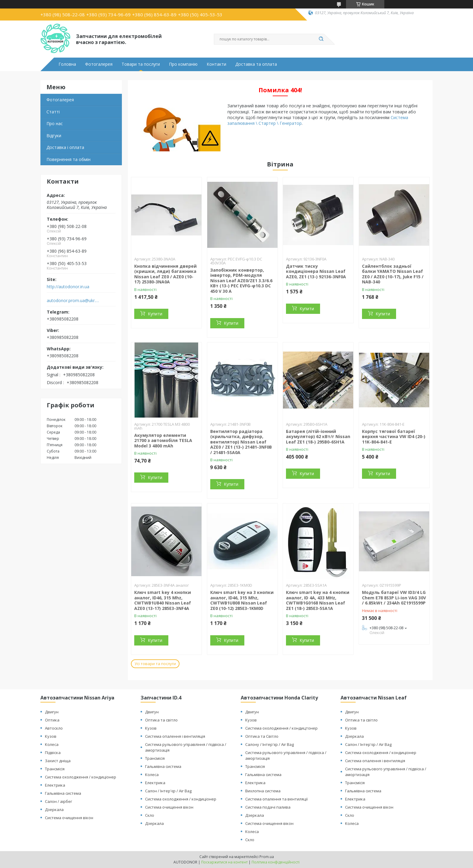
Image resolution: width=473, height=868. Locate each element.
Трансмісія (55, 769)
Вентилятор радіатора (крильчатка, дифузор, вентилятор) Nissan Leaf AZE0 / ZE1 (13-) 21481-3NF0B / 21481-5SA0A (241, 442)
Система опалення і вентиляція (175, 736)
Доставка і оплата (65, 147)
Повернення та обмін (68, 159)
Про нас (55, 123)
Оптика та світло (161, 720)
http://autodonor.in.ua (68, 287)
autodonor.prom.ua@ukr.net (73, 301)
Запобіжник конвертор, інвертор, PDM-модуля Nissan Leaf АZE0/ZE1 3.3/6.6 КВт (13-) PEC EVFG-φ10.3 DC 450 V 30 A (241, 281)
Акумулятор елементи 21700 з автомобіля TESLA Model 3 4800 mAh (163, 440)
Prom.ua (267, 857)
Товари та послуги (141, 64)
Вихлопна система (263, 791)
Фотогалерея (99, 64)
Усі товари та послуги (155, 664)
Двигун (52, 712)
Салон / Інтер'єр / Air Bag (168, 791)
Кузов (51, 736)
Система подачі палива (268, 807)
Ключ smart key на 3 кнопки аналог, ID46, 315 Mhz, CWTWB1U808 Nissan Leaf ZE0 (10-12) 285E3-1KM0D (242, 600)
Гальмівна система (63, 793)
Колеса (52, 744)
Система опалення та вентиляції (276, 799)
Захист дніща (58, 761)
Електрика (55, 785)
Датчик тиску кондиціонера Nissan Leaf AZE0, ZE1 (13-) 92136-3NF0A (316, 271)
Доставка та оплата (256, 64)
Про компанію (183, 64)
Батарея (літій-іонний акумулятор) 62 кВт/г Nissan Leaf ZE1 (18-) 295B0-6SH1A (318, 437)
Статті (53, 112)
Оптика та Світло (262, 736)
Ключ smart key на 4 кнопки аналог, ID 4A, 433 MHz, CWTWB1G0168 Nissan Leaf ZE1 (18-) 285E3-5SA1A (318, 600)
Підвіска (53, 753)
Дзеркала (54, 810)
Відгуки (54, 136)
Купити (155, 314)
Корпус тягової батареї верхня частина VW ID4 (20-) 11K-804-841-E (394, 437)
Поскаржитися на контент (224, 862)
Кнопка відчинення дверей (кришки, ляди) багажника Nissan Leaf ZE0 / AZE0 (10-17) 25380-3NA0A (165, 274)
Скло (150, 815)
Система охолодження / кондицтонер (281, 728)
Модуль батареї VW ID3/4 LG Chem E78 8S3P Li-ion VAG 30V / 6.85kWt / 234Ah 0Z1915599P (394, 598)
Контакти (216, 64)
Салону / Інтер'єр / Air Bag (270, 744)
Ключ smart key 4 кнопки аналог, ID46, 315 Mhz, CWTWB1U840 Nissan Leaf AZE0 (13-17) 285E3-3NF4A (163, 600)
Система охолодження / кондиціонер (81, 777)
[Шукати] (321, 39)
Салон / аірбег (59, 801)
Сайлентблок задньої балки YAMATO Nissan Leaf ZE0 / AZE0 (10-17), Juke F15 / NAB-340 (393, 274)
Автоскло (54, 728)
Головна (67, 64)
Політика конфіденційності (276, 862)
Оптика (52, 720)
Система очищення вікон (69, 818)
